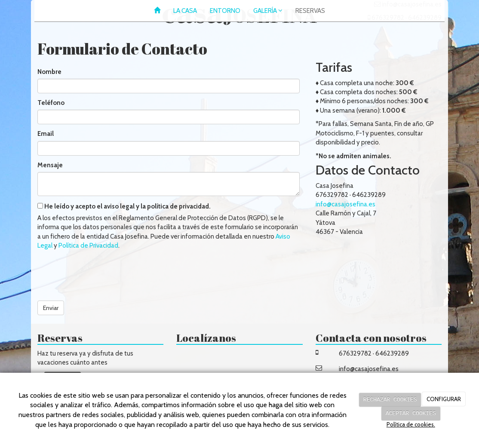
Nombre (49, 72)
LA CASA (185, 11)
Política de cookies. (411, 424)
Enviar (51, 308)
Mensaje (50, 165)
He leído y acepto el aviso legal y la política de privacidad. (124, 206)
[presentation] (103, 272)
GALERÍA (268, 11)
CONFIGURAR (444, 399)
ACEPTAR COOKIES (411, 413)
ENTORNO (225, 11)
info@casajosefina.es (345, 204)
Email (46, 134)
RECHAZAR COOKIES (390, 399)
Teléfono (51, 103)
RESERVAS (310, 11)
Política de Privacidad (88, 245)
